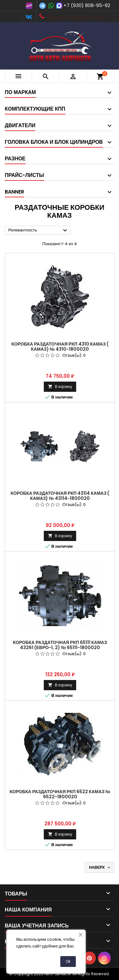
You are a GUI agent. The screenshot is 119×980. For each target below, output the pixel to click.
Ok (68, 961)
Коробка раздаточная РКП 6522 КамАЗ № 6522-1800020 (60, 794)
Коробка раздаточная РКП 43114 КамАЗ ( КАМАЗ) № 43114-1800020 (60, 496)
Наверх (100, 867)
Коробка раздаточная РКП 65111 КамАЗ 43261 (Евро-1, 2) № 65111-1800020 (60, 645)
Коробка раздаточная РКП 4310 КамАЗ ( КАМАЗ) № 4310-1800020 (60, 347)
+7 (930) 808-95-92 (87, 5)
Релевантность (39, 230)
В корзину (60, 387)
